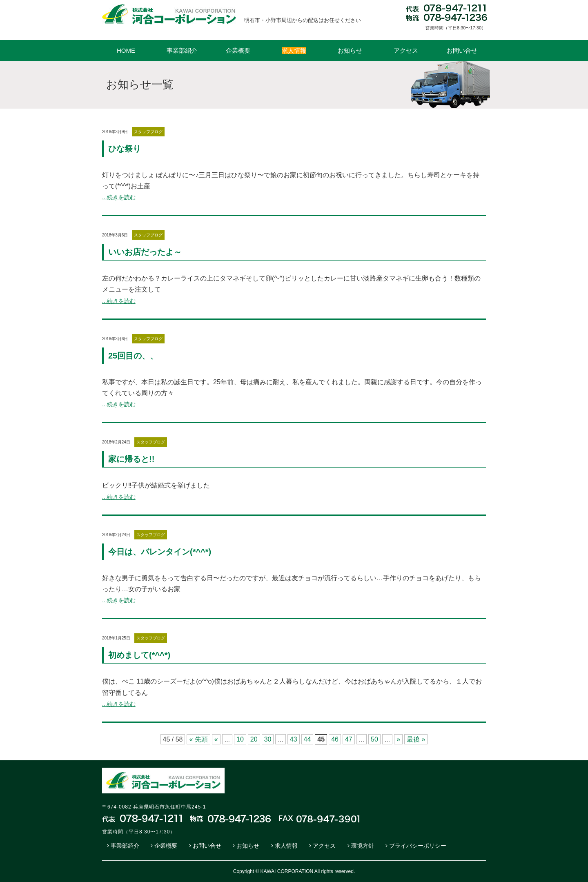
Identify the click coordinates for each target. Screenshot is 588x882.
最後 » (416, 739)
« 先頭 (198, 739)
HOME (126, 50)
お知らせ (350, 50)
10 (240, 739)
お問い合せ (462, 50)
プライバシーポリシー (418, 846)
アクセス (406, 50)
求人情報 (286, 846)
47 (349, 739)
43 (294, 739)
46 (335, 739)
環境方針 (363, 846)
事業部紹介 (182, 50)
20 (254, 739)
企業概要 (238, 50)
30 (268, 739)
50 (374, 739)
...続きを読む (119, 197)
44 (307, 739)
